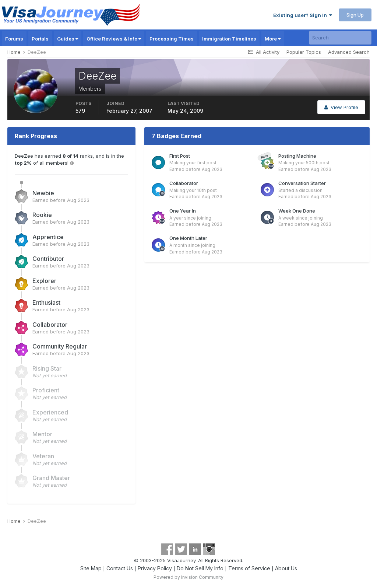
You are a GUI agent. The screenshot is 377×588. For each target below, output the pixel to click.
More (273, 39)
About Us (286, 568)
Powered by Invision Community (188, 577)
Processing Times (172, 39)
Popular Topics (304, 52)
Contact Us (120, 568)
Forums (14, 39)
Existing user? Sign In (303, 15)
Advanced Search (349, 52)
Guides (68, 39)
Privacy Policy (155, 568)
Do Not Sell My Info (200, 568)
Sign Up (355, 15)
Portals (40, 39)
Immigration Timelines (229, 39)
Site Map (91, 568)
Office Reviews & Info (114, 39)
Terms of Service (249, 568)
